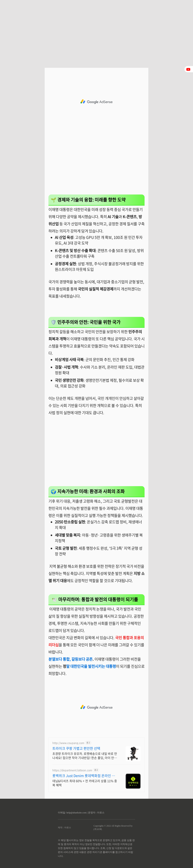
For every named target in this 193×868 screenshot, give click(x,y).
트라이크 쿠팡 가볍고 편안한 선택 (76, 748)
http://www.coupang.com (68, 743)
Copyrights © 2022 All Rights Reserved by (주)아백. (113, 828)
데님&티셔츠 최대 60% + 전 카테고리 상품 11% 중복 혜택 (85, 783)
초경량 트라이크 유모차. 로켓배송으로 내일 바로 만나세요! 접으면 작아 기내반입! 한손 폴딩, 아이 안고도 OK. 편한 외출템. (85, 755)
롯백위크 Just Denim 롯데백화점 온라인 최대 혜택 (84, 776)
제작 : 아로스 (64, 828)
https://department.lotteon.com (72, 770)
